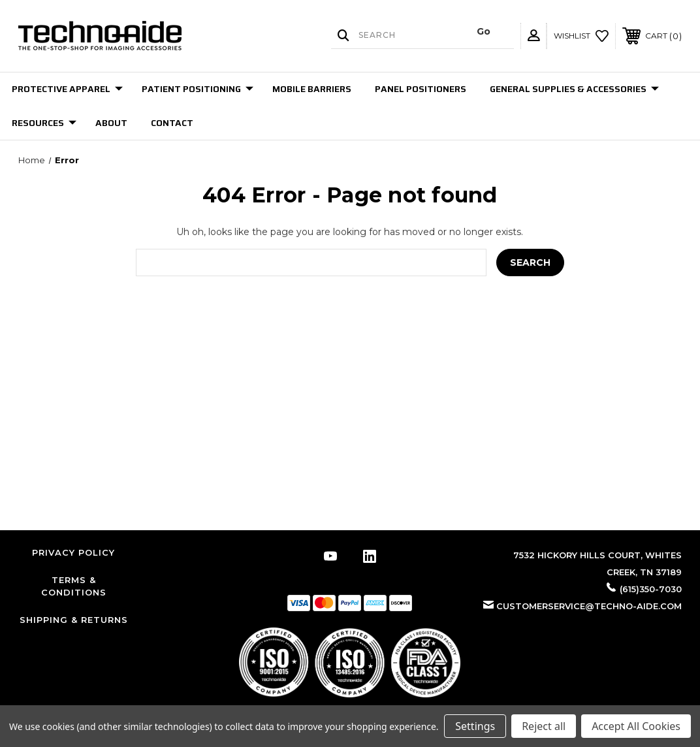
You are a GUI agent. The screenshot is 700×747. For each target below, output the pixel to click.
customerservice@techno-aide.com (589, 606)
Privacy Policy (73, 552)
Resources (44, 123)
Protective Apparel (67, 89)
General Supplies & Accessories (574, 89)
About (111, 123)
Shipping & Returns (74, 620)
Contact (172, 123)
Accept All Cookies (636, 726)
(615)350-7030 (651, 589)
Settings (475, 726)
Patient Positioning (198, 89)
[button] (350, 662)
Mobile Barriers (312, 89)
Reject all (544, 726)
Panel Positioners (421, 89)
